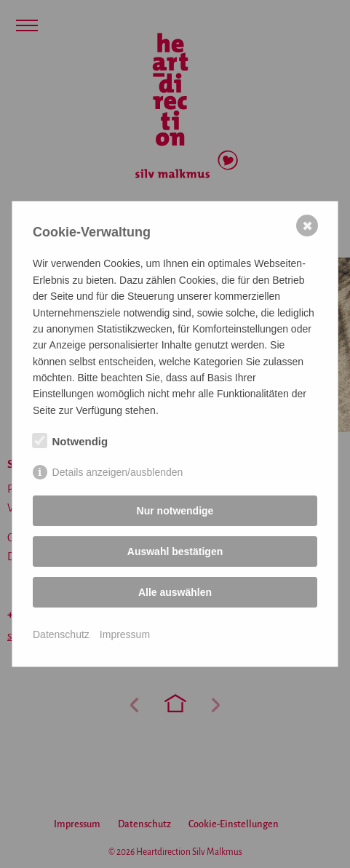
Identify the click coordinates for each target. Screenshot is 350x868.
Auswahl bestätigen (175, 552)
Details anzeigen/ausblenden (118, 472)
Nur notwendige (175, 511)
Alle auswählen (175, 592)
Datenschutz (61, 634)
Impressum (125, 634)
